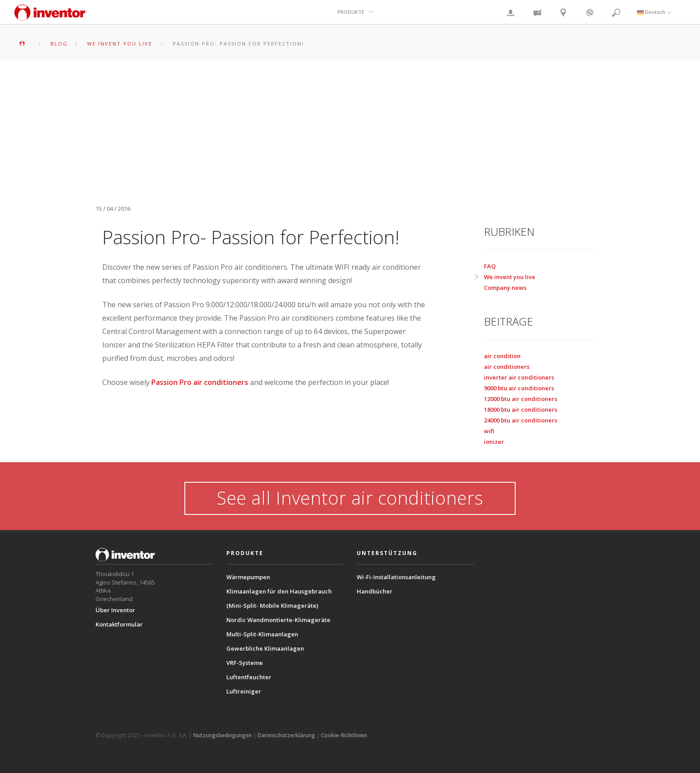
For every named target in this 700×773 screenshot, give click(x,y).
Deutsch (654, 12)
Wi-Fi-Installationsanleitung (396, 577)
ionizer (494, 442)
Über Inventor (115, 610)
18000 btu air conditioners (521, 409)
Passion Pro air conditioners (200, 382)
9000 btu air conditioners (519, 388)
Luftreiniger (244, 691)
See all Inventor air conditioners (350, 498)
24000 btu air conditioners (521, 420)
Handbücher (375, 591)
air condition (502, 356)
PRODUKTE (351, 12)
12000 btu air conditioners (521, 399)
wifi (489, 431)
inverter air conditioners (519, 377)
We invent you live (510, 277)
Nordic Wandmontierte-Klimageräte (278, 620)
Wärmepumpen (248, 577)
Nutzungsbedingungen (223, 735)
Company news (505, 288)
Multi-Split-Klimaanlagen (262, 634)
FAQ (490, 266)
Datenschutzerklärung (286, 735)
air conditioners (507, 367)
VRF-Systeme (245, 663)
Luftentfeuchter (249, 677)
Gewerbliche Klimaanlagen (265, 648)
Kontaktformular (119, 624)
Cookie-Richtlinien (344, 735)
